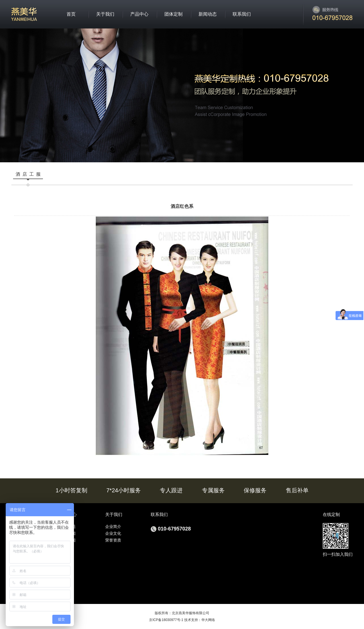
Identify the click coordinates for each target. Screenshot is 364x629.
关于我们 (105, 14)
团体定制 (173, 14)
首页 (71, 14)
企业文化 (113, 533)
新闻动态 (208, 14)
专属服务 (213, 490)
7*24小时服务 (124, 490)
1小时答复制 (72, 490)
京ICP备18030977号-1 (166, 620)
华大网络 (208, 620)
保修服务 (255, 490)
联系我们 (242, 14)
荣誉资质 (113, 540)
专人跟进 (171, 490)
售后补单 (297, 490)
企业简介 (113, 526)
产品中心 (139, 14)
